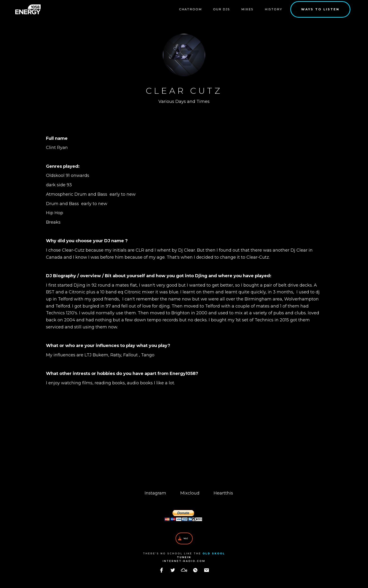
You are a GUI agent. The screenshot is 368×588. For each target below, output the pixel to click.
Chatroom (190, 9)
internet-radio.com (184, 561)
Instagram (155, 493)
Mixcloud (190, 493)
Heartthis (223, 493)
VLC (186, 538)
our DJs (222, 9)
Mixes (247, 9)
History (274, 9)
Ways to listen (320, 9)
